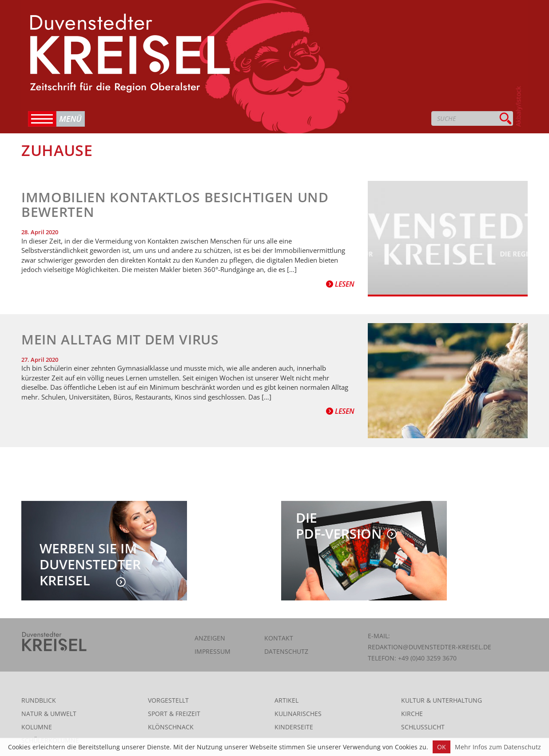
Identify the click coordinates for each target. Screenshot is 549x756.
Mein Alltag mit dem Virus (120, 339)
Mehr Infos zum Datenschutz (498, 747)
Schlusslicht (423, 727)
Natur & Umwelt (49, 714)
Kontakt (279, 638)
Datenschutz (286, 651)
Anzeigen (210, 638)
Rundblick (39, 700)
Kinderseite (294, 727)
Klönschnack (171, 727)
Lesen (340, 284)
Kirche (412, 714)
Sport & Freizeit (174, 714)
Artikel (286, 700)
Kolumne (37, 727)
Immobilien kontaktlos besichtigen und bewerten (175, 204)
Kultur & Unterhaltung (442, 700)
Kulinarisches (298, 714)
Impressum (213, 651)
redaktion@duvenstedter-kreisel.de (430, 647)
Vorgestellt (168, 700)
